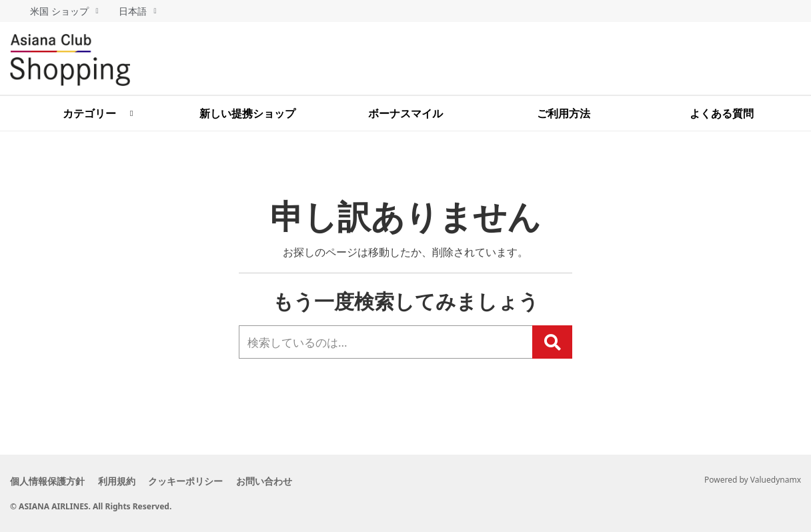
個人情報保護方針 (47, 481)
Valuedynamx (776, 480)
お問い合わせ (292, 481)
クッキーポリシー (204, 481)
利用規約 (126, 481)
